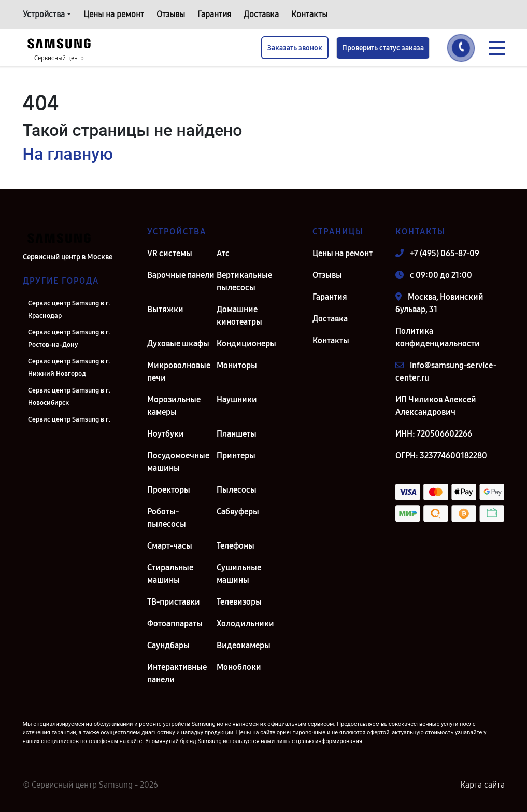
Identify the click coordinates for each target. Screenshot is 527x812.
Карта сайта (482, 785)
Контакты (309, 14)
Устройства (44, 14)
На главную (68, 154)
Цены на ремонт (114, 14)
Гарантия (214, 14)
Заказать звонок (295, 48)
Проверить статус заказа (383, 48)
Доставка (261, 14)
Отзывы (171, 14)
